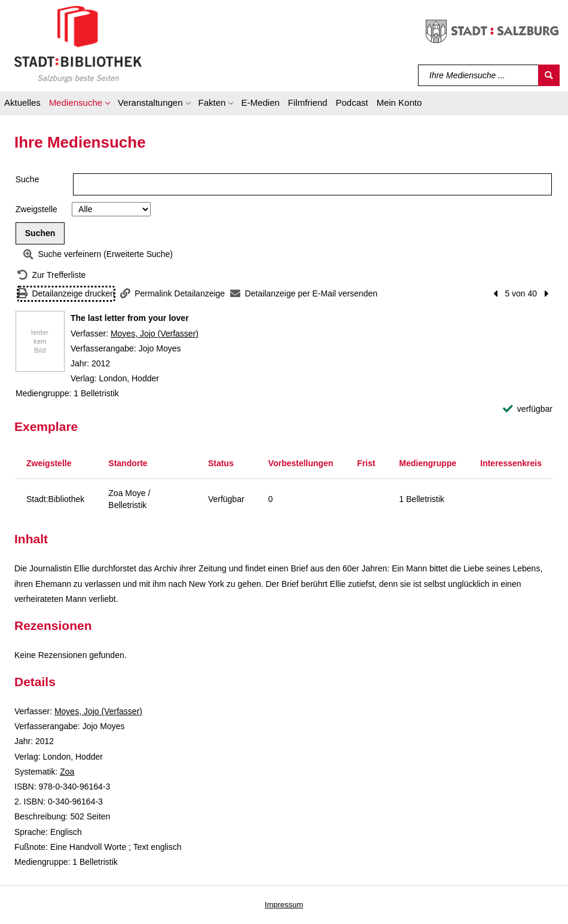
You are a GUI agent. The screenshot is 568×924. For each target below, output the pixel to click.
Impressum (284, 905)
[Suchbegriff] (479, 75)
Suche (28, 179)
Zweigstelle (36, 209)
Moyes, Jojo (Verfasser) (155, 334)
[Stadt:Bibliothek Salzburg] (78, 44)
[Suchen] (549, 75)
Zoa (67, 772)
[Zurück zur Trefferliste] (51, 275)
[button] (79, 105)
